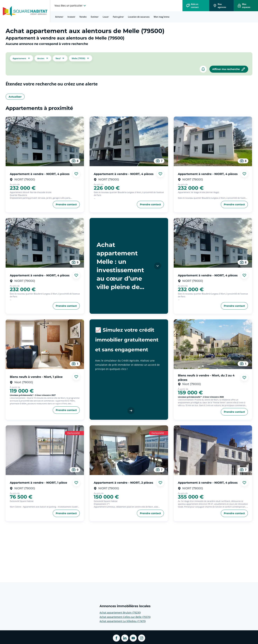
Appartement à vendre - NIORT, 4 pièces (40, 174)
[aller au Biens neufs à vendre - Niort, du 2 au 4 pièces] (213, 344)
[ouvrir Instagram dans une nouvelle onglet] (142, 638)
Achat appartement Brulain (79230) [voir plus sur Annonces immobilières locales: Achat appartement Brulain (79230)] (120, 613)
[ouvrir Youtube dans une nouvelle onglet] (133, 638)
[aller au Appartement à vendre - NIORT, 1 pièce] (45, 450)
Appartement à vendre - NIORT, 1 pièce (38, 483)
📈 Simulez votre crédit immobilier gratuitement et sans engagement (127, 340)
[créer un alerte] (203, 69)
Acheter (59, 17)
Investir (71, 17)
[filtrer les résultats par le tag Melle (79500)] (81, 58)
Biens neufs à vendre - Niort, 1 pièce (36, 377)
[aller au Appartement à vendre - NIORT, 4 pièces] (45, 141)
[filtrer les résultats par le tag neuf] (60, 58)
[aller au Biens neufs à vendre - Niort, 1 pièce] (45, 344)
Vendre (83, 17)
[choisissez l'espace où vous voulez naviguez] (71, 6)
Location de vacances (139, 17)
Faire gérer (118, 17)
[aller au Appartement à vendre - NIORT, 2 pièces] (129, 450)
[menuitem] (59, 17)
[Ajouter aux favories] (76, 174)
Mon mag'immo (162, 17)
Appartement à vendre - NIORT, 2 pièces (123, 483)
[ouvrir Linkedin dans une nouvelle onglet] (125, 638)
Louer (106, 17)
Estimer (95, 17)
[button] (21, 58)
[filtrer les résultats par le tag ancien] (43, 58)
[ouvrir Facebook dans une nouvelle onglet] (116, 638)
